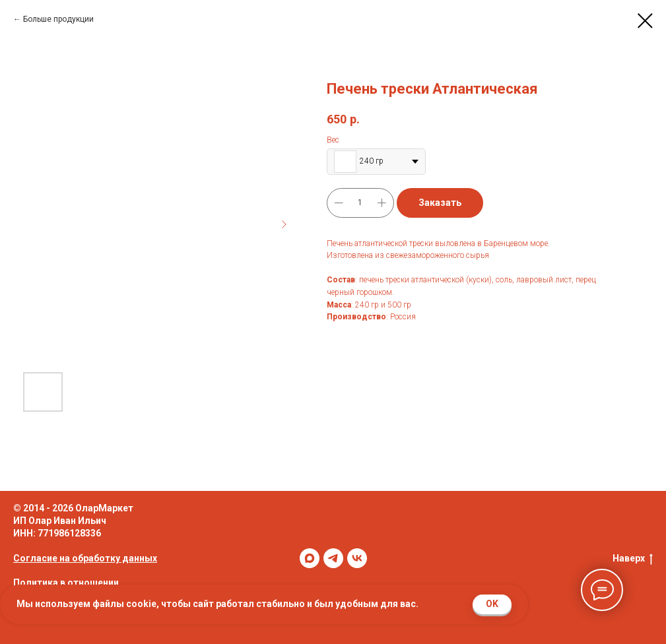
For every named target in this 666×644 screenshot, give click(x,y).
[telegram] (333, 558)
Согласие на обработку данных (85, 558)
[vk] (357, 558)
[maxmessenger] (310, 558)
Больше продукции (58, 19)
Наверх (633, 559)
